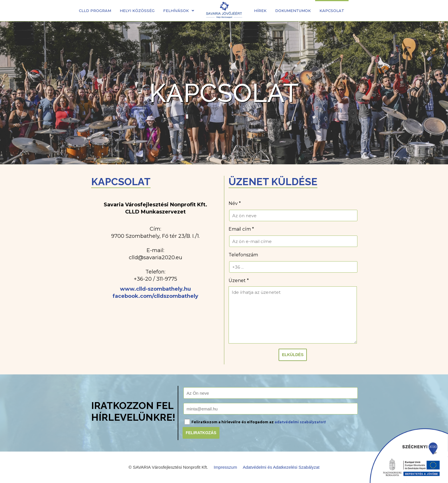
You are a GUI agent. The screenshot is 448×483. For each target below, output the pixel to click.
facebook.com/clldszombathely (155, 296)
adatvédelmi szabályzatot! (300, 422)
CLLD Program (95, 11)
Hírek (260, 11)
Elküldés (293, 355)
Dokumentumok (293, 11)
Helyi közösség (137, 11)
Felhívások (179, 11)
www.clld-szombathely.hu (155, 289)
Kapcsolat (332, 11)
